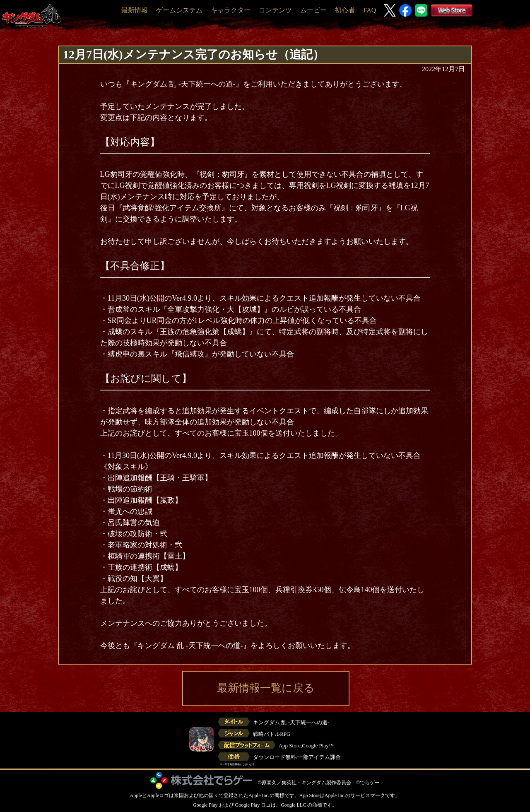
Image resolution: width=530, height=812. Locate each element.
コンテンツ (275, 10)
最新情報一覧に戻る (266, 688)
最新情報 (135, 10)
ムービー (313, 10)
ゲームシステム (179, 10)
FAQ (370, 10)
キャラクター (231, 10)
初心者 (345, 10)
